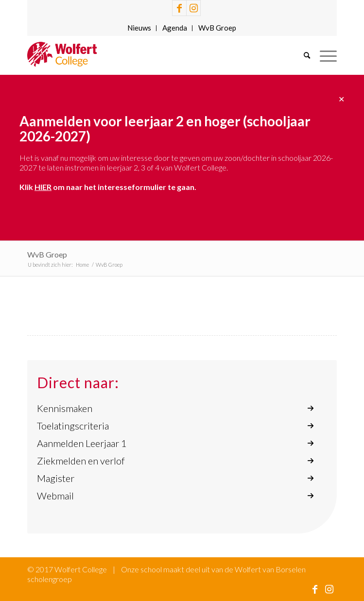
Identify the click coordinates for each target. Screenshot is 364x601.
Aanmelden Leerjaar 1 (82, 443)
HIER (43, 187)
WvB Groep (217, 28)
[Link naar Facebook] (179, 8)
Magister (56, 478)
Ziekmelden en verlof (81, 461)
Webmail (55, 496)
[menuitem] (139, 28)
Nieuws (139, 28)
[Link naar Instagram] (193, 8)
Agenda (175, 28)
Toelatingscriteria (73, 426)
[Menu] (323, 55)
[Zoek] (302, 55)
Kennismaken (65, 408)
